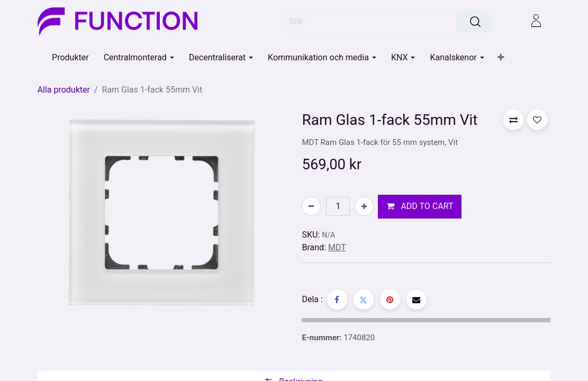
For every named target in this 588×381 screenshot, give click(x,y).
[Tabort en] (311, 206)
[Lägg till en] (364, 206)
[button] (501, 58)
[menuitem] (70, 57)
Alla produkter (64, 90)
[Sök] (475, 22)
